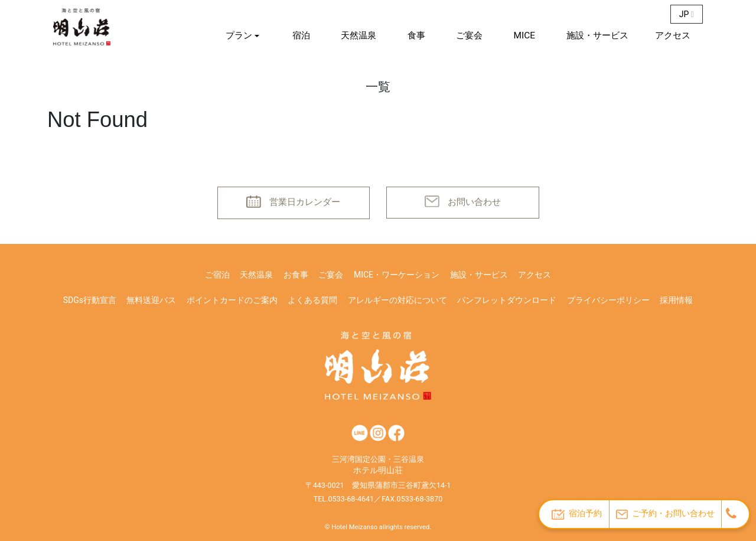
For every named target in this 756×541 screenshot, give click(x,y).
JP (687, 14)
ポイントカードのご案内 (232, 300)
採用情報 (676, 300)
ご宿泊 (217, 275)
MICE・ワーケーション (397, 275)
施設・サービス (597, 35)
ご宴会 (469, 35)
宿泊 (301, 35)
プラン (239, 35)
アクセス (673, 35)
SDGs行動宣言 (90, 300)
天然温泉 (359, 35)
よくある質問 (312, 300)
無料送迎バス (151, 300)
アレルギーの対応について (397, 300)
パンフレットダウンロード (507, 300)
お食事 (296, 275)
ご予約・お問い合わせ (665, 514)
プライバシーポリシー (608, 300)
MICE (524, 35)
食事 (416, 35)
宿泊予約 (577, 514)
